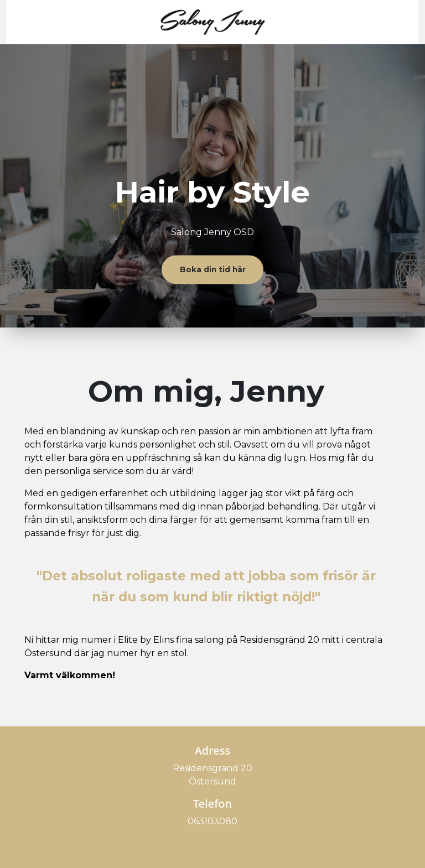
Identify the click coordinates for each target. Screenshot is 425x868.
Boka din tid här (213, 269)
